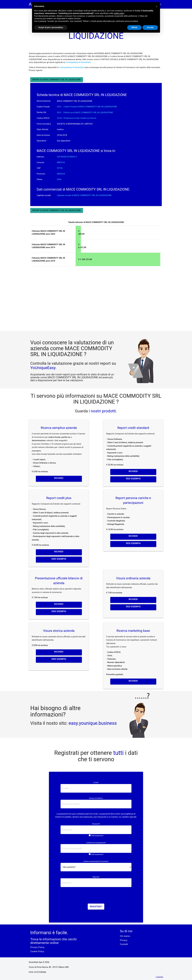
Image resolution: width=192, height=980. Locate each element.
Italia (59, 179)
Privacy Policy (37, 947)
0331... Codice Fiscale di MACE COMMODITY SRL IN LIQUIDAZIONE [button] (87, 107)
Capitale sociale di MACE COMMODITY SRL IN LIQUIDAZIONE (84, 195)
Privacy (124, 940)
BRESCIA (61, 162)
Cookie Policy (37, 951)
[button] (157, 6)
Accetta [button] (150, 27)
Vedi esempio (133, 479)
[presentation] (96, 896)
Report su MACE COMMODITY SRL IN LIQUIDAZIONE (57, 80)
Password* (96, 824)
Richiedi (59, 478)
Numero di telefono (96, 798)
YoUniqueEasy (43, 368)
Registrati (96, 907)
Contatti (124, 944)
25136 (60, 168)
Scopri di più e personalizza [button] (51, 27)
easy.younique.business (93, 723)
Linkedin (159, 977)
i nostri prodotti (102, 411)
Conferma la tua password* (96, 843)
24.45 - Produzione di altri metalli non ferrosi (77, 118)
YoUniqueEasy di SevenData (78, 62)
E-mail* (96, 783)
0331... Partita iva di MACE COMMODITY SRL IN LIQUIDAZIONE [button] (85, 113)
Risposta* (96, 877)
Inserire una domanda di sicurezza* (96, 861)
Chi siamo (125, 936)
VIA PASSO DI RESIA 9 (67, 157)
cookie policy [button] (119, 13)
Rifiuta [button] (134, 27)
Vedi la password (97, 836)
